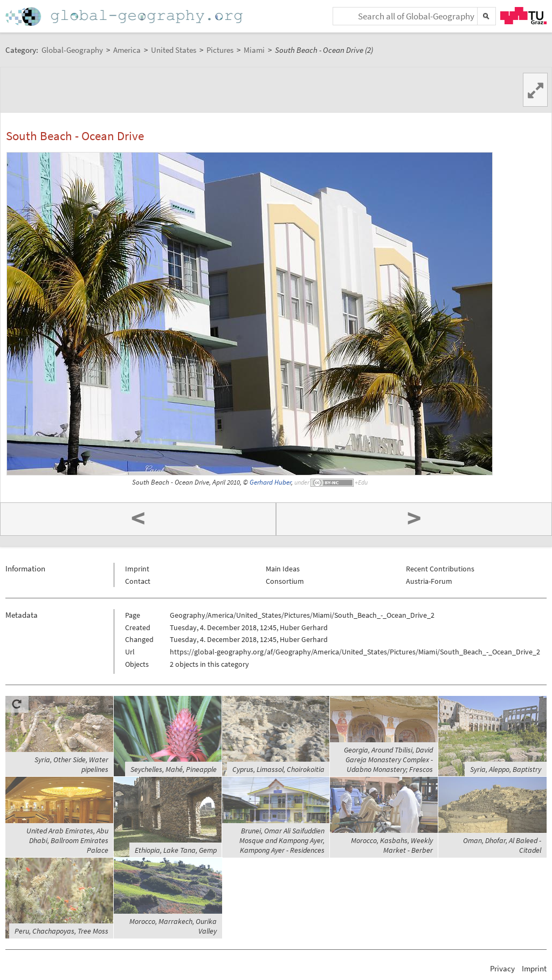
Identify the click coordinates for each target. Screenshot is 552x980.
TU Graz (523, 16)
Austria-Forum (429, 581)
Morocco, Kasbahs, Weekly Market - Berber (392, 845)
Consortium (285, 581)
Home (125, 16)
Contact (138, 581)
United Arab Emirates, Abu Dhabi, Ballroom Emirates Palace (67, 840)
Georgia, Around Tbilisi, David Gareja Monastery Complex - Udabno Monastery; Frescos (388, 760)
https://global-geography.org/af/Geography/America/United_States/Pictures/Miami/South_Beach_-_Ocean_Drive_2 (355, 652)
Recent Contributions (440, 569)
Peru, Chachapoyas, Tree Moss (61, 931)
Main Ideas (283, 569)
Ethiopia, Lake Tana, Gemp (176, 850)
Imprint (137, 569)
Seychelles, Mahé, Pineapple (174, 769)
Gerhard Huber (270, 482)
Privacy (502, 968)
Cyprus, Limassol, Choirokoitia (278, 769)
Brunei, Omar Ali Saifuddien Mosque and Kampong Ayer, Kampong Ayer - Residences (282, 840)
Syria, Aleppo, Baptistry (506, 769)
